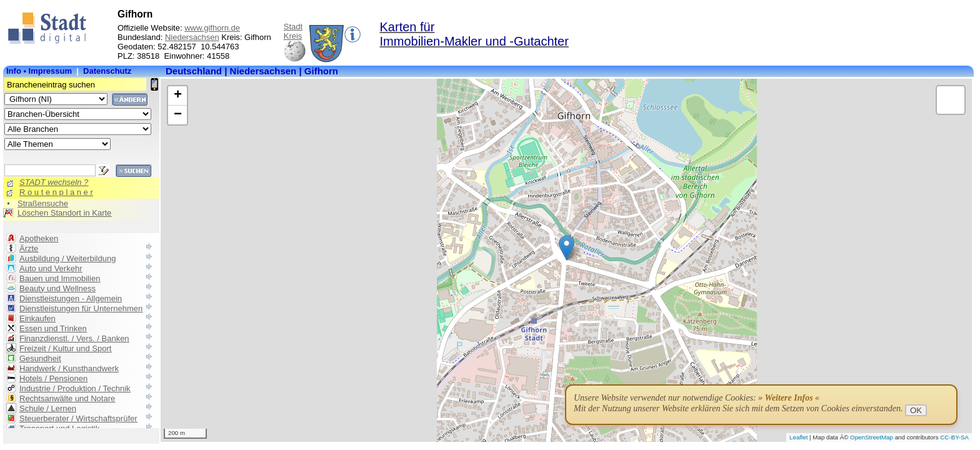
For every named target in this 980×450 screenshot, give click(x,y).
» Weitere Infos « (789, 398)
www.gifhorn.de (212, 28)
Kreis (293, 36)
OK (916, 410)
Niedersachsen (192, 37)
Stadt (293, 27)
